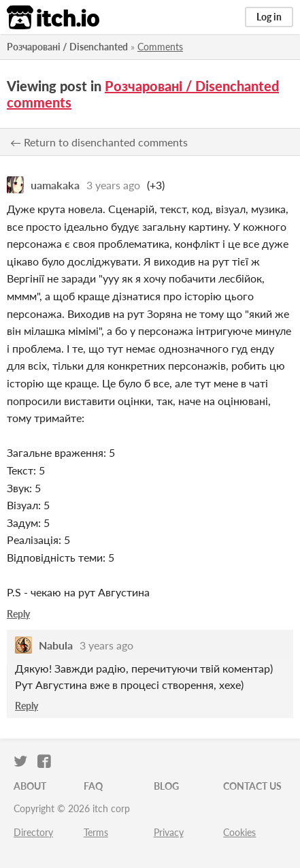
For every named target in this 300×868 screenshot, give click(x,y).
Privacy (169, 832)
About (30, 786)
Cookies (239, 832)
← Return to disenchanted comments (99, 142)
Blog (166, 786)
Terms (96, 832)
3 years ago (113, 185)
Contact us (252, 786)
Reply (18, 614)
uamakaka (55, 185)
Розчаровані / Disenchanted (67, 47)
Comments (160, 47)
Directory (33, 832)
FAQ (93, 786)
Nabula (56, 645)
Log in (269, 17)
